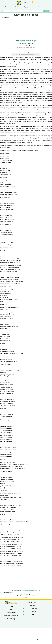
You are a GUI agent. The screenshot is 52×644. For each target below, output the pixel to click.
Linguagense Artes (27, 7)
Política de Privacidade (11, 616)
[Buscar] (23, 11)
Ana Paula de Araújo (27, 44)
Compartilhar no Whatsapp (27, 41)
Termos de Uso (11, 613)
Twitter (34, 612)
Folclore (10, 593)
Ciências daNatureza (7, 7)
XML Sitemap (11, 619)
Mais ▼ (46, 7)
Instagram (33, 606)
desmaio (12, 219)
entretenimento (17, 73)
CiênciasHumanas (17, 7)
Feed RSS (34, 615)
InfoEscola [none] (11, 603)
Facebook (34, 609)
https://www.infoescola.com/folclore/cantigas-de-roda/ (32, 590)
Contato (11, 607)
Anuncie (11, 610)
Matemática (37, 7)
